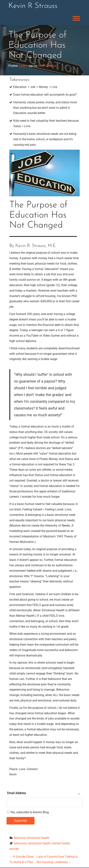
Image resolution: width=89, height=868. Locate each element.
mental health (61, 843)
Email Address (17, 793)
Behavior (20, 838)
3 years (23, 66)
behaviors (20, 843)
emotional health (39, 843)
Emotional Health (38, 838)
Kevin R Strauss (33, 6)
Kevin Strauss (47, 66)
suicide (14, 849)
